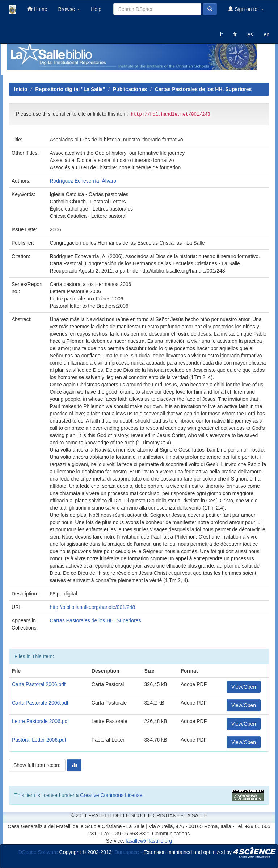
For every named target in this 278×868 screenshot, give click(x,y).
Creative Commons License (111, 795)
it (221, 34)
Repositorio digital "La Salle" (70, 89)
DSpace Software (38, 852)
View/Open (244, 687)
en (266, 34)
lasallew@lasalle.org (149, 841)
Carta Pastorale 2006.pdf (40, 703)
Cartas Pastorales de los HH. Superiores (203, 89)
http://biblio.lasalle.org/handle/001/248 (92, 607)
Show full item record (37, 765)
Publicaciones (130, 89)
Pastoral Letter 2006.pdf (39, 740)
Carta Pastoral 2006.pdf (39, 684)
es (250, 34)
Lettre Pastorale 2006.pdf (40, 721)
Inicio (21, 89)
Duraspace (127, 852)
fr (235, 34)
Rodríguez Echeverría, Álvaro (83, 181)
